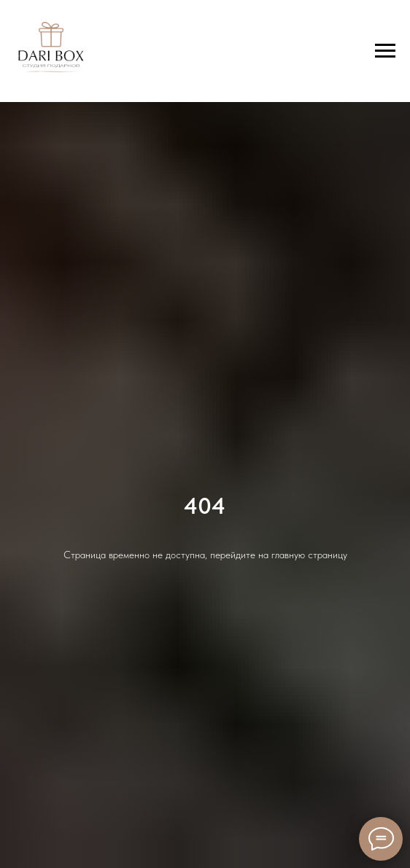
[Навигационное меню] (385, 51)
